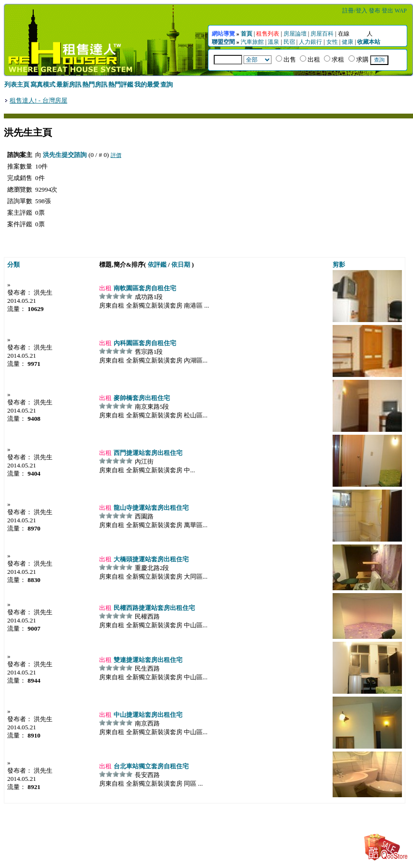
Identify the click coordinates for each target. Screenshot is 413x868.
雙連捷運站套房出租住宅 (147, 660)
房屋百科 (322, 34)
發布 (374, 11)
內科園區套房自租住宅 (144, 343)
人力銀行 (310, 42)
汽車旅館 (252, 42)
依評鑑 (157, 265)
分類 (13, 265)
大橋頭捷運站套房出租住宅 (150, 559)
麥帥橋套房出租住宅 (141, 398)
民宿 (289, 42)
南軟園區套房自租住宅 (144, 288)
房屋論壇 (295, 34)
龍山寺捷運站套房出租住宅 (150, 508)
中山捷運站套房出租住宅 (147, 715)
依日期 (181, 265)
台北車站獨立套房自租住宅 (150, 766)
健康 (348, 42)
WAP (401, 11)
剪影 (339, 265)
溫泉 (273, 42)
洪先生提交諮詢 (65, 155)
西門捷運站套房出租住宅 (147, 453)
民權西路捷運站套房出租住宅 (153, 608)
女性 (332, 42)
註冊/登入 (355, 11)
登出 (387, 11)
